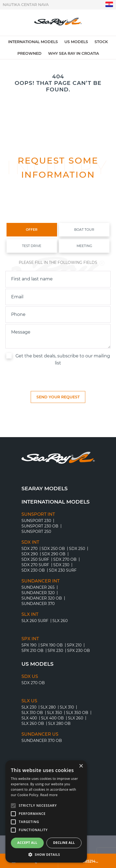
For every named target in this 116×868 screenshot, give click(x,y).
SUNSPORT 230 (36, 521)
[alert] (46, 811)
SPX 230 (55, 651)
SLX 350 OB (77, 713)
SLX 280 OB (59, 723)
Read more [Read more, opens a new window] (49, 795)
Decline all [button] (64, 843)
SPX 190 (29, 645)
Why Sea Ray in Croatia (73, 53)
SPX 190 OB (52, 645)
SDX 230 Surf (63, 570)
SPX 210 (74, 645)
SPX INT (30, 639)
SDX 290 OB (54, 554)
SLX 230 (29, 707)
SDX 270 (29, 549)
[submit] (58, 397)
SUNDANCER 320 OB (42, 598)
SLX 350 (54, 713)
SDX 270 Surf (35, 565)
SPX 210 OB (32, 651)
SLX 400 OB (52, 718)
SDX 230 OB (33, 570)
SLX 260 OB (33, 723)
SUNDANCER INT (40, 581)
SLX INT (30, 614)
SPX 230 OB (79, 651)
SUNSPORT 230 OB (40, 526)
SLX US (29, 701)
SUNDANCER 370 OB (42, 741)
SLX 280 (48, 707)
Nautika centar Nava (26, 5)
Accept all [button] (27, 843)
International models (33, 42)
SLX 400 (29, 718)
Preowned (29, 53)
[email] (58, 297)
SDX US (30, 677)
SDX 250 (77, 549)
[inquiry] (58, 336)
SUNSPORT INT (38, 514)
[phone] (58, 315)
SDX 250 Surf (35, 559)
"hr (109, 4)
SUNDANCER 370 (38, 604)
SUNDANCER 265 (38, 587)
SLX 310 (67, 707)
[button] (46, 854)
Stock (101, 42)
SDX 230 (61, 565)
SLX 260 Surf (35, 621)
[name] (58, 279)
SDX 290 (30, 554)
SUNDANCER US (40, 734)
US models (76, 42)
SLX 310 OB (32, 713)
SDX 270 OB (65, 559)
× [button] (81, 766)
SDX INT (30, 542)
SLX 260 (60, 621)
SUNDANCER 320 (38, 593)
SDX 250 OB (53, 549)
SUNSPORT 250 (36, 531)
